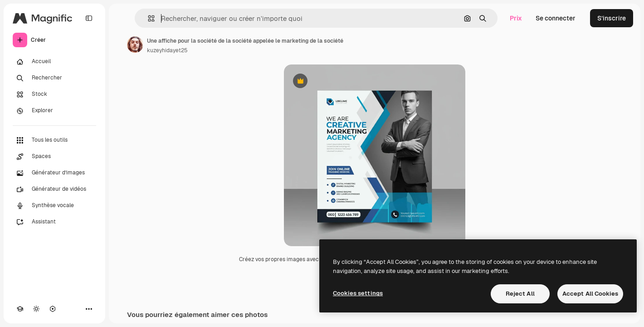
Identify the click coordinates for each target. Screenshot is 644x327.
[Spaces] (54, 157)
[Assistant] (54, 222)
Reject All (520, 294)
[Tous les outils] (54, 140)
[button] (148, 18)
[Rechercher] (54, 78)
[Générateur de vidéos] (54, 189)
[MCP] (53, 309)
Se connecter (556, 18)
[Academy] (20, 309)
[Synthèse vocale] (54, 206)
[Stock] (54, 94)
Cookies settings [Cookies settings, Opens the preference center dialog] (358, 293)
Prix (516, 18)
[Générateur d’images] (54, 173)
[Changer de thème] (36, 309)
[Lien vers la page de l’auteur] (135, 45)
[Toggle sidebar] (89, 18)
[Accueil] (54, 62)
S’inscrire (612, 18)
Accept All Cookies (590, 294)
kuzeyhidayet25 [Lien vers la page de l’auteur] (167, 50)
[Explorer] (54, 111)
